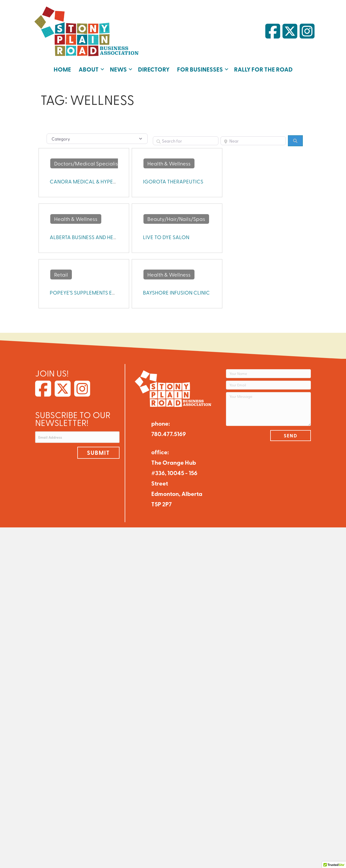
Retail (61, 274)
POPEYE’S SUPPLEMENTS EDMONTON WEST (101, 292)
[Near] (253, 141)
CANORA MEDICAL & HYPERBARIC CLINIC (99, 181)
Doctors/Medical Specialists (88, 163)
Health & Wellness (169, 163)
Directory (154, 69)
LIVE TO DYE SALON (166, 237)
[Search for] (186, 141)
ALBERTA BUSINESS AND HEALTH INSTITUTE (100, 237)
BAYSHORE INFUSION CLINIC (176, 292)
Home (62, 69)
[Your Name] (269, 374)
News (118, 69)
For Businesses (200, 69)
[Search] (295, 141)
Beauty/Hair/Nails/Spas (176, 219)
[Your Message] (269, 409)
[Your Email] (269, 385)
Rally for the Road (263, 69)
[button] (102, 69)
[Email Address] (77, 437)
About (89, 69)
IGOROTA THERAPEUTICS (173, 181)
